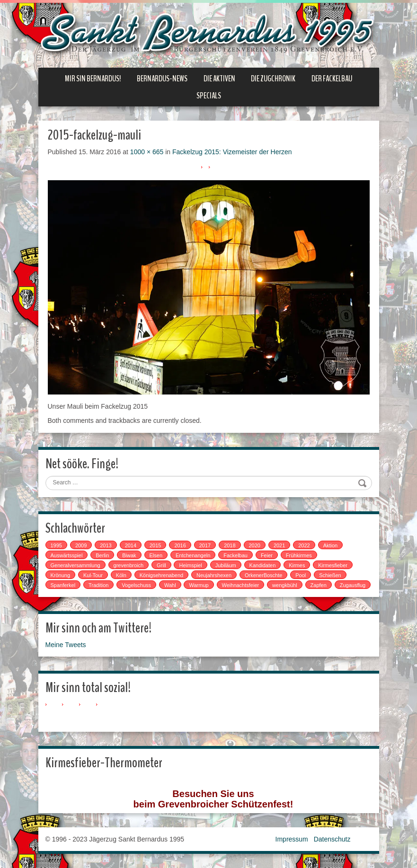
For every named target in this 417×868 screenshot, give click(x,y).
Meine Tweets (66, 645)
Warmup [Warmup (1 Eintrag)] (199, 585)
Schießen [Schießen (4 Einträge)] (330, 575)
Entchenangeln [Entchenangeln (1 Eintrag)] (193, 555)
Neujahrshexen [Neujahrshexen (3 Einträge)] (214, 575)
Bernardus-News (162, 79)
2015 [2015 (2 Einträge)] (155, 545)
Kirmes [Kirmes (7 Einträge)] (297, 565)
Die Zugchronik (273, 79)
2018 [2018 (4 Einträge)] (230, 545)
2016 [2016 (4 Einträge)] (180, 545)
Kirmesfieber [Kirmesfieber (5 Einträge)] (333, 565)
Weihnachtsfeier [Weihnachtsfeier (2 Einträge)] (241, 585)
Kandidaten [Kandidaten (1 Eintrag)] (263, 565)
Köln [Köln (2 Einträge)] (121, 575)
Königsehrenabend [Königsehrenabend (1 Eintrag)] (161, 575)
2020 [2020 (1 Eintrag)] (255, 545)
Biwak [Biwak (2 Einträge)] (129, 555)
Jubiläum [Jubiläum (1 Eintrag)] (226, 565)
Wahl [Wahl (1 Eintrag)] (170, 585)
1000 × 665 (147, 152)
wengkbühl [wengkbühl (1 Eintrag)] (285, 585)
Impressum (292, 839)
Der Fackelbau (332, 79)
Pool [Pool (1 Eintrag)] (301, 575)
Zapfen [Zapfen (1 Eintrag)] (319, 585)
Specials (209, 96)
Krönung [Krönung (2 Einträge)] (61, 575)
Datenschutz (332, 839)
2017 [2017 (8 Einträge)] (205, 545)
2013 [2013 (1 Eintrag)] (106, 545)
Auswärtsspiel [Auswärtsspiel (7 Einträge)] (67, 555)
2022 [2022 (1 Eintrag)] (304, 545)
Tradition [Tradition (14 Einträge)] (98, 585)
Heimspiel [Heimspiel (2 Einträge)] (190, 565)
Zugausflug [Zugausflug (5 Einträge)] (353, 585)
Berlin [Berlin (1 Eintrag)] (102, 555)
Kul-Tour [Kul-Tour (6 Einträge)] (93, 575)
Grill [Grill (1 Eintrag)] (161, 565)
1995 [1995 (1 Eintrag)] (56, 545)
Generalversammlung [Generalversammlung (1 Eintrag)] (75, 565)
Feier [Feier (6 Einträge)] (267, 555)
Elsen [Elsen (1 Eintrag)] (156, 555)
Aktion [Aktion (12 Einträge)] (331, 545)
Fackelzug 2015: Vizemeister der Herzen (232, 152)
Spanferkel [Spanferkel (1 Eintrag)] (63, 585)
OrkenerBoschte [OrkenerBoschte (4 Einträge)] (263, 575)
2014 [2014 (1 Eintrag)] (131, 545)
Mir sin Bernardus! (93, 79)
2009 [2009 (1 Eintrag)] (81, 545)
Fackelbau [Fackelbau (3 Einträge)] (235, 555)
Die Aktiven (219, 79)
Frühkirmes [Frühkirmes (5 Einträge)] (299, 555)
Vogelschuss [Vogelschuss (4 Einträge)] (136, 585)
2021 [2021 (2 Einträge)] (279, 545)
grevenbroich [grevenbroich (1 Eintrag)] (129, 565)
